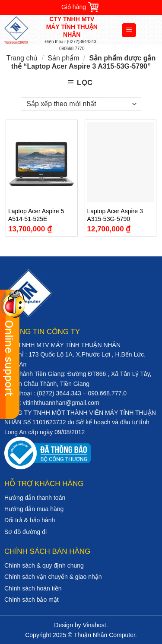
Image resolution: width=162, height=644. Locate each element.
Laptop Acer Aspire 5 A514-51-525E (36, 215)
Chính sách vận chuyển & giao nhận (53, 577)
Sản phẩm (63, 58)
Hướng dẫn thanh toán (35, 498)
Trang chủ (22, 58)
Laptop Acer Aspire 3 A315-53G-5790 (115, 215)
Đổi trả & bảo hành (30, 520)
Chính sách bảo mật (32, 600)
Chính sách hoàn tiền (33, 588)
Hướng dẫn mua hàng (34, 509)
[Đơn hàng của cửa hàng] (81, 104)
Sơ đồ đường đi (25, 532)
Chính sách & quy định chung (44, 565)
